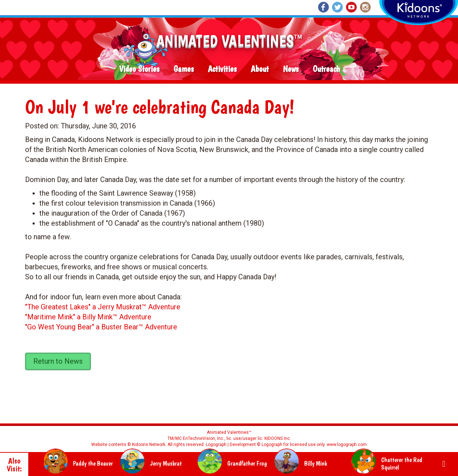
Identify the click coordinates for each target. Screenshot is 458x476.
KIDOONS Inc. (278, 438)
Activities (222, 69)
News (291, 69)
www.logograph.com (346, 445)
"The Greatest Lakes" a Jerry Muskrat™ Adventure (103, 307)
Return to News (58, 361)
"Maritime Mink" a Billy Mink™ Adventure (88, 317)
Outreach (326, 69)
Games (184, 69)
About (260, 69)
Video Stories (139, 69)
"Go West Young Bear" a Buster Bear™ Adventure (101, 327)
